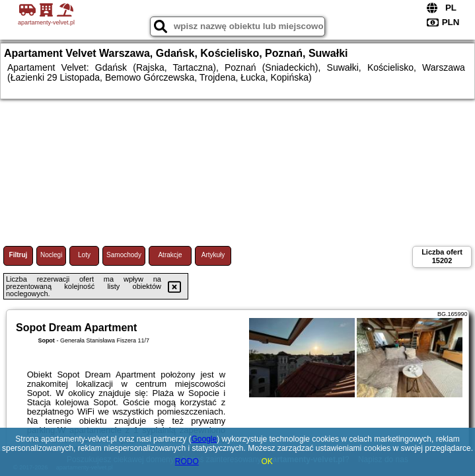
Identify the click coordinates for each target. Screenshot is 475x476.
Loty (84, 255)
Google (204, 439)
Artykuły (213, 255)
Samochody (124, 255)
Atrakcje (170, 255)
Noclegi (51, 255)
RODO (187, 461)
